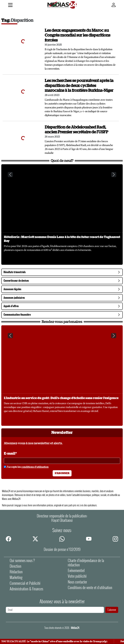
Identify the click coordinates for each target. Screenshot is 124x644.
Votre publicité (77, 576)
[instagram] (115, 539)
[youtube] (89, 539)
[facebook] (9, 539)
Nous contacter (77, 582)
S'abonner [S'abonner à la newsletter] (62, 473)
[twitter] (35, 539)
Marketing (16, 577)
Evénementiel (76, 570)
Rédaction (16, 572)
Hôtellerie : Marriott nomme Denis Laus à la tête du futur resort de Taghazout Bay (62, 239)
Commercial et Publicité (25, 583)
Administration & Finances (26, 589)
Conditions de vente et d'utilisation (90, 588)
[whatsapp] (62, 539)
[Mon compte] (114, 5)
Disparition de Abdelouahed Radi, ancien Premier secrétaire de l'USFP (76, 130)
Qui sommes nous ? (22, 561)
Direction (15, 566)
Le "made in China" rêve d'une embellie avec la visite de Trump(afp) (68, 641)
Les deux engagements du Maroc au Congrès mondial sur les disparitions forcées (77, 35)
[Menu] (10, 5)
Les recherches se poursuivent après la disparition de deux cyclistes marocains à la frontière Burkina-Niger (79, 86)
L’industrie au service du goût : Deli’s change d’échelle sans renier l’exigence (61, 398)
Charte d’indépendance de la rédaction (86, 563)
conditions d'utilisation (35, 467)
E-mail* (10, 454)
